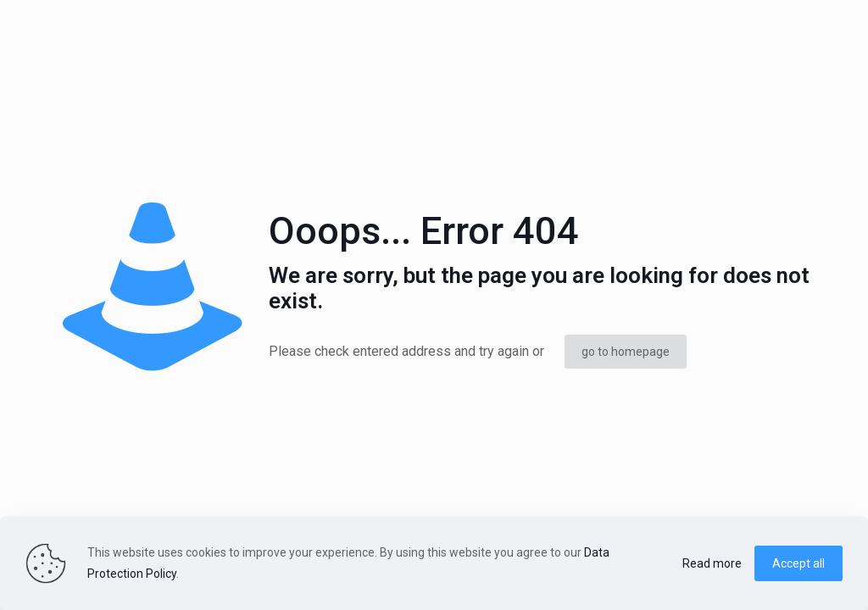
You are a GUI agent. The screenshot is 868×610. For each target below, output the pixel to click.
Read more (712, 563)
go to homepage (626, 352)
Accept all (798, 563)
